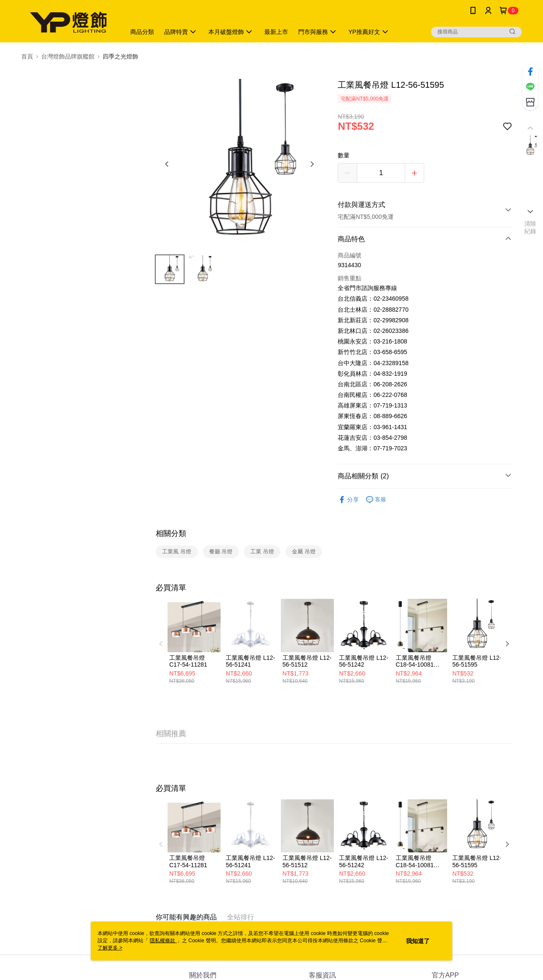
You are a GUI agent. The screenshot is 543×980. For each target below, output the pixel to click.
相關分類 (171, 533)
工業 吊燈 (262, 551)
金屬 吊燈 (304, 551)
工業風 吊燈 (177, 551)
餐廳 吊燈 (221, 551)
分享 (348, 500)
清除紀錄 (530, 227)
